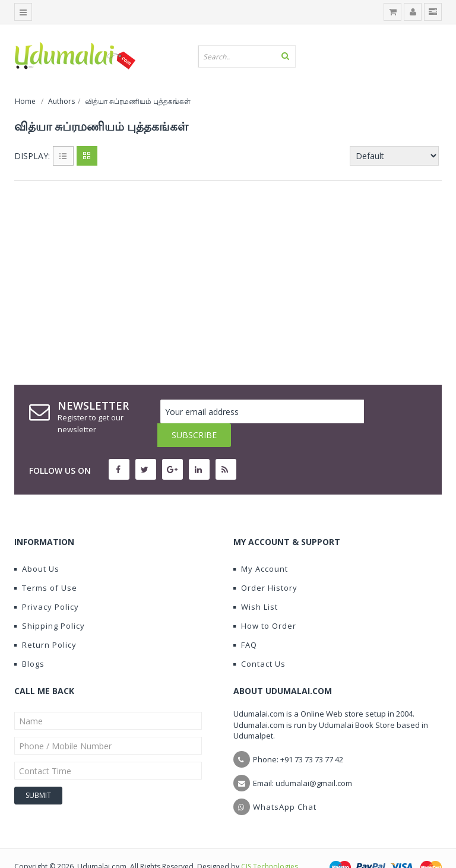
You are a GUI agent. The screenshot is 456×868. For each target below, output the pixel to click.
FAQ (245, 621)
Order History (265, 564)
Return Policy (45, 621)
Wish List (256, 583)
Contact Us (259, 640)
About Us (37, 545)
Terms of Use (46, 564)
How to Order (265, 602)
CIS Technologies (270, 843)
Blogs (29, 640)
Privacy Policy (47, 583)
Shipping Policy (50, 602)
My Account (261, 545)
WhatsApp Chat (285, 783)
